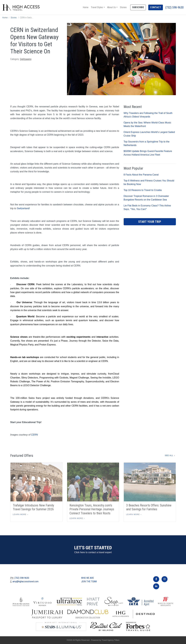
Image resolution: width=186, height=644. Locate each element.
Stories (123, 7)
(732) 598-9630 (174, 7)
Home (86, 7)
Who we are (87, 578)
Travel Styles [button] (97, 7)
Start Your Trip (150, 222)
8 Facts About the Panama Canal (141, 175)
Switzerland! (23, 208)
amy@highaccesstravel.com (26, 581)
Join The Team (89, 581)
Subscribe (138, 7)
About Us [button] (111, 7)
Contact (156, 7)
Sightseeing (26, 59)
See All (169, 455)
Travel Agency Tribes (110, 640)
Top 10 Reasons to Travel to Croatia (143, 190)
